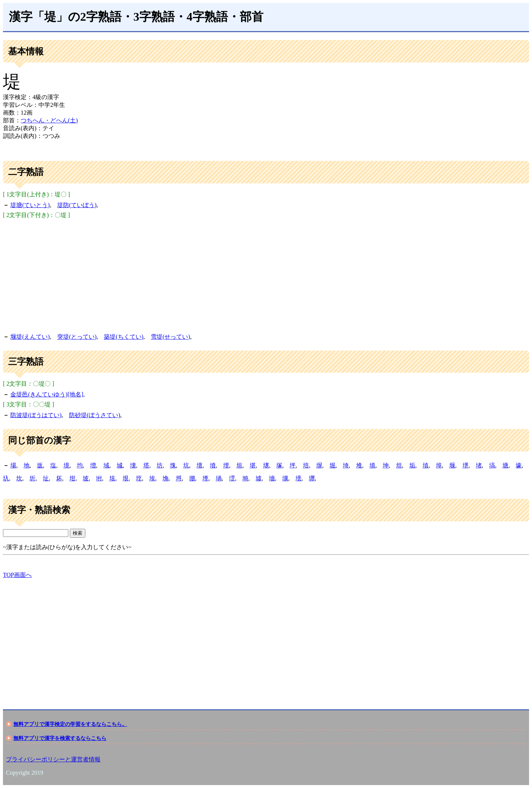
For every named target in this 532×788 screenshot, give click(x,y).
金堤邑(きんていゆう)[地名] (47, 394)
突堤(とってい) (77, 337)
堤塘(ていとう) (30, 205)
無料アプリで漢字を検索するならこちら (60, 738)
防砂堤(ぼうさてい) (95, 415)
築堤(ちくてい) (124, 337)
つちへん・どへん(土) (49, 120)
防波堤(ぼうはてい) (36, 415)
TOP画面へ (17, 575)
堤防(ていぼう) (77, 205)
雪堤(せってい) (170, 337)
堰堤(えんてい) (30, 337)
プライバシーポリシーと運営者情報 (53, 759)
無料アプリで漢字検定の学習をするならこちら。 (70, 724)
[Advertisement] (266, 275)
